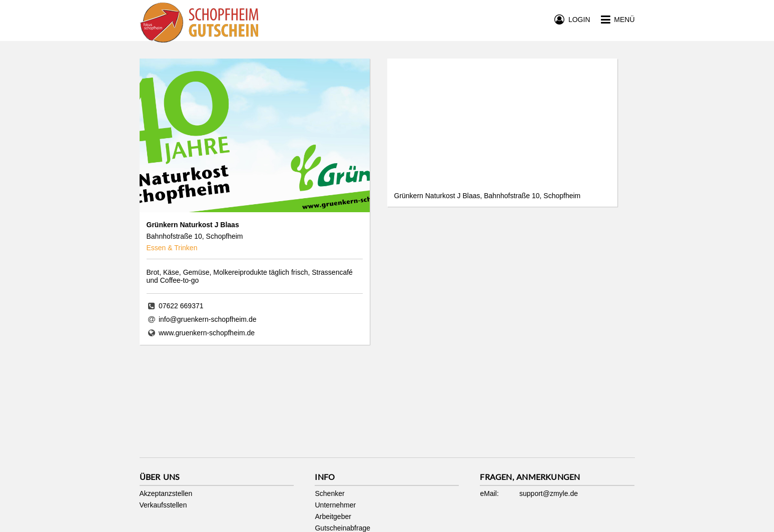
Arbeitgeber (333, 516)
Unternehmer (335, 505)
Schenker (329, 493)
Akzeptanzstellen (166, 493)
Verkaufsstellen (163, 505)
